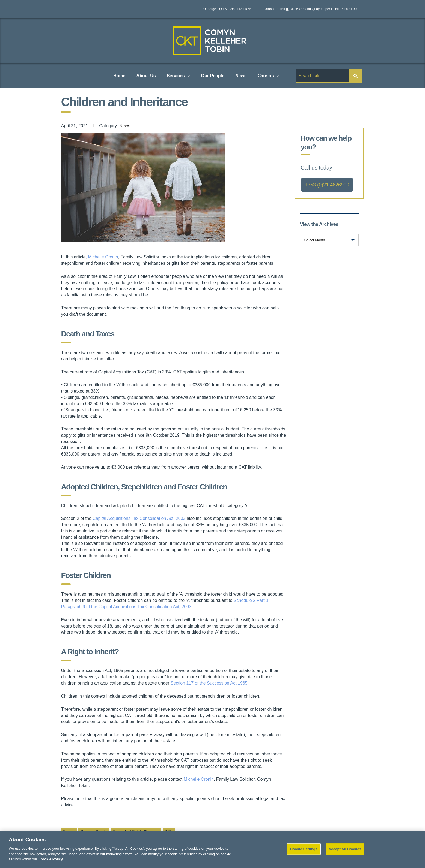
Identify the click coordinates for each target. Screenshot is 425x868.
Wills (169, 831)
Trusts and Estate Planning (136, 831)
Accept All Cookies (345, 852)
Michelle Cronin (103, 257)
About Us (146, 76)
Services (179, 76)
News (241, 76)
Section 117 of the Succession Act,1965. (210, 683)
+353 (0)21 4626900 (327, 185)
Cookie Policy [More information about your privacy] (51, 862)
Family (69, 831)
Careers (269, 76)
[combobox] (329, 240)
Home (119, 76)
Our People (213, 76)
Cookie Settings (304, 852)
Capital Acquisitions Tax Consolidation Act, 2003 (139, 518)
